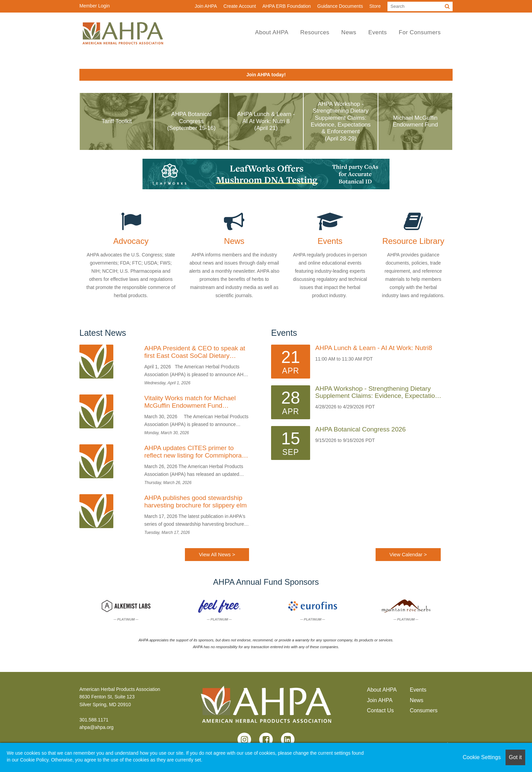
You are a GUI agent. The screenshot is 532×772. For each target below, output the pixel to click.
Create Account (240, 6)
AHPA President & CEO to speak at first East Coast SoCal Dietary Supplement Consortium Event (195, 352)
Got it (515, 757)
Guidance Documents (340, 6)
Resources (315, 32)
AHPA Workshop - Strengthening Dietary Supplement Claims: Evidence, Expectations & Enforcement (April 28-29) (341, 121)
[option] (126, 610)
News (349, 32)
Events (377, 32)
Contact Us (381, 710)
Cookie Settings (482, 757)
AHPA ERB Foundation (287, 6)
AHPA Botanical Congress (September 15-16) (192, 121)
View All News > (217, 554)
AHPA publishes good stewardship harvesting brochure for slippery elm (195, 501)
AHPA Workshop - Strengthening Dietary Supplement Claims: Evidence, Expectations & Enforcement (378, 392)
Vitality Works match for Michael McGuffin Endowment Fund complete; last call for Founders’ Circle (190, 402)
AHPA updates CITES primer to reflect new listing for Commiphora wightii (193, 452)
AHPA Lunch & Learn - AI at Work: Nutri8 (374, 348)
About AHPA (272, 32)
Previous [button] (74, 610)
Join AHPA (206, 6)
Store (375, 6)
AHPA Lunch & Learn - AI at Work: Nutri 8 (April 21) (266, 121)
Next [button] (458, 610)
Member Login (95, 6)
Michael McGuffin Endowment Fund (415, 121)
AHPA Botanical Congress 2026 (360, 429)
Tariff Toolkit (117, 121)
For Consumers (420, 32)
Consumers (424, 710)
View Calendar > (408, 554)
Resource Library (413, 241)
